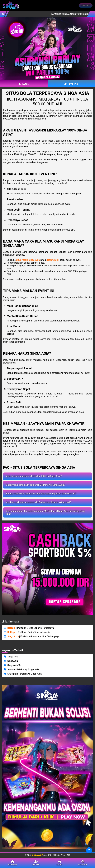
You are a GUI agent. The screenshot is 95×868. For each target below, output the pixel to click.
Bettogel (12, 632)
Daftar (71, 84)
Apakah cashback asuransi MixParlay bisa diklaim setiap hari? (38, 502)
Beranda (13, 863)
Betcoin (11, 628)
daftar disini (53, 260)
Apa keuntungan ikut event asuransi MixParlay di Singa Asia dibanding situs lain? (45, 512)
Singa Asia (13, 636)
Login (24, 84)
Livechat (86, 5)
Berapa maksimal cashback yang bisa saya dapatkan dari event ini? (41, 494)
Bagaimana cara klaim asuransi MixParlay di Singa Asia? (35, 485)
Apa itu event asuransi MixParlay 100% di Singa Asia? (34, 476)
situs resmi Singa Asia (28, 260)
